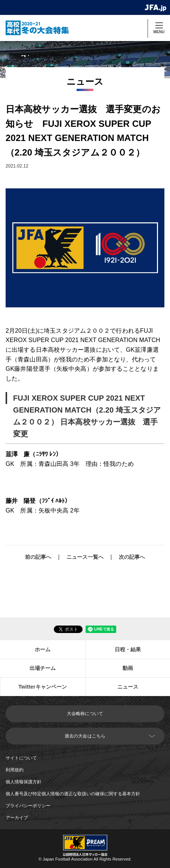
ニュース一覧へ (85, 557)
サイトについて (21, 758)
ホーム (43, 649)
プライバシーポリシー (28, 806)
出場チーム (43, 668)
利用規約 (15, 770)
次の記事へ (132, 557)
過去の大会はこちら (85, 736)
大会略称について (85, 714)
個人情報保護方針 (24, 782)
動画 (128, 668)
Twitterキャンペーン (43, 687)
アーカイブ (17, 818)
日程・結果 (128, 649)
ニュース (128, 687)
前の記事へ (38, 557)
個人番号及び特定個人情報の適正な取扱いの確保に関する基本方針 (73, 794)
